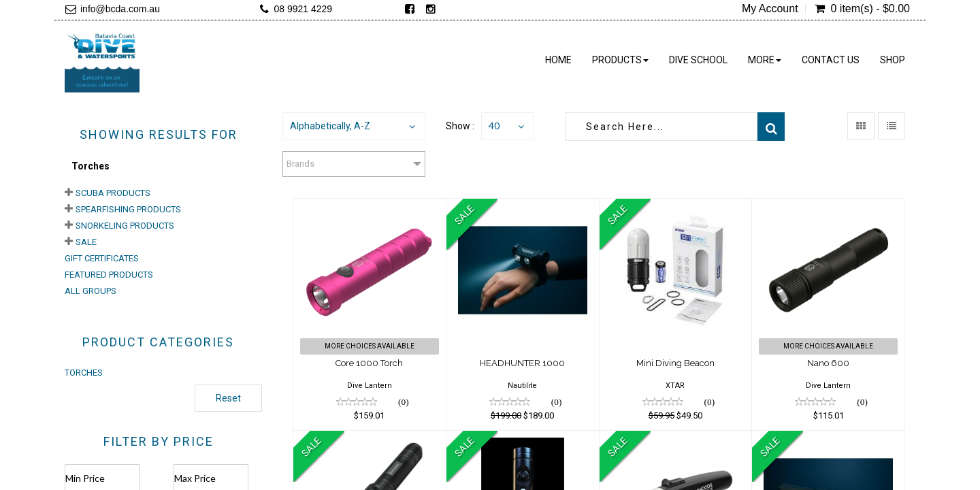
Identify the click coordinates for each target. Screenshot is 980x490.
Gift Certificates (102, 258)
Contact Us (831, 60)
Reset (228, 398)
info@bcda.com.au (120, 9)
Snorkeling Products (125, 226)
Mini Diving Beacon (675, 363)
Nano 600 (828, 363)
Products (620, 60)
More (765, 60)
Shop (893, 60)
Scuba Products (113, 193)
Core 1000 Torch (369, 363)
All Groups (91, 291)
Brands (300, 164)
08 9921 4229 (303, 9)
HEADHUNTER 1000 (522, 363)
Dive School (698, 60)
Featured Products (109, 275)
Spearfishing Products (128, 209)
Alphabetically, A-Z (330, 126)
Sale (86, 242)
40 (494, 126)
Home (558, 60)
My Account (770, 9)
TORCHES (84, 373)
